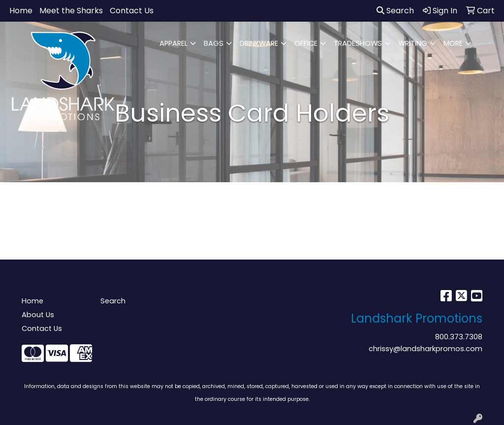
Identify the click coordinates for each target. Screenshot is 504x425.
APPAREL (173, 43)
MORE (453, 43)
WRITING (413, 43)
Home (21, 11)
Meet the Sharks (71, 11)
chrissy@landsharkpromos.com (425, 349)
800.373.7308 (459, 337)
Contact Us (132, 11)
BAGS (214, 43)
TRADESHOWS (358, 43)
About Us (38, 315)
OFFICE (306, 43)
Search (395, 11)
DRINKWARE (259, 43)
